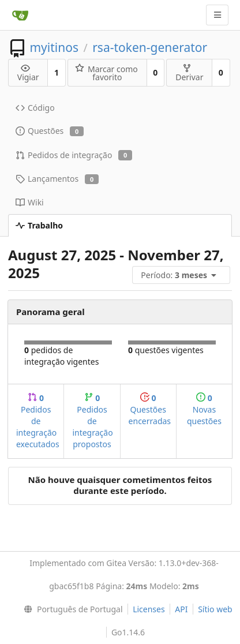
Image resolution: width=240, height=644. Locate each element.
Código (35, 108)
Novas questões (204, 409)
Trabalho (39, 225)
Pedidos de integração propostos (92, 421)
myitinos (54, 47)
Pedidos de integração (74, 155)
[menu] (182, 275)
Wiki (30, 202)
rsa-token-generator (150, 47)
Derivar (189, 73)
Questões (50, 131)
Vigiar (28, 73)
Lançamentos (57, 179)
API (181, 609)
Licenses (149, 609)
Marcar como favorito (106, 73)
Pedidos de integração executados (38, 421)
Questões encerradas (150, 409)
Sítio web (215, 609)
